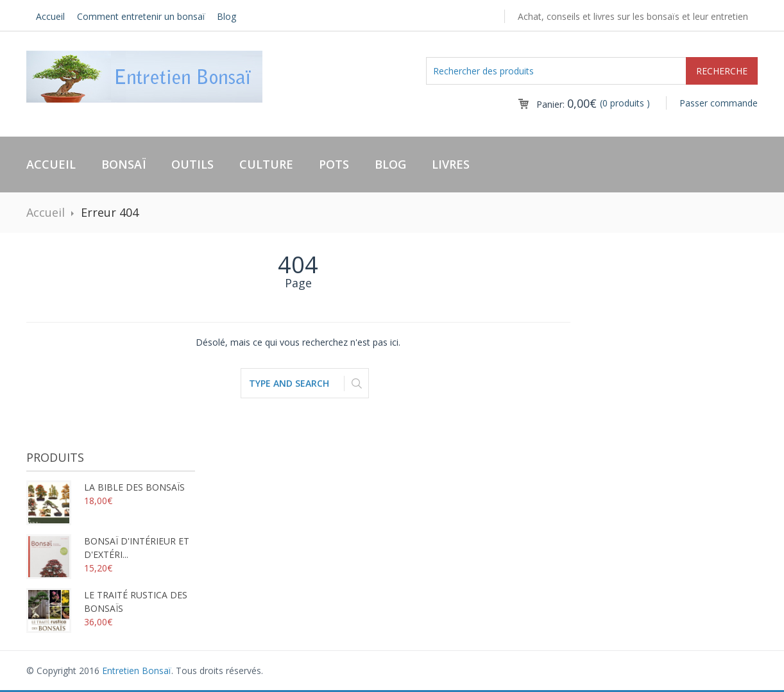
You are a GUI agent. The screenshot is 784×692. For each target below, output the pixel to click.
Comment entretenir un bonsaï (141, 16)
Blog (226, 16)
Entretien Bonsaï (137, 671)
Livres (451, 164)
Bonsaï (124, 164)
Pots (334, 164)
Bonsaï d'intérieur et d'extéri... (108, 548)
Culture (266, 164)
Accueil (50, 16)
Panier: (567, 104)
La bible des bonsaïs (106, 487)
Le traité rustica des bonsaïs (107, 602)
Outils (192, 164)
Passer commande (719, 103)
